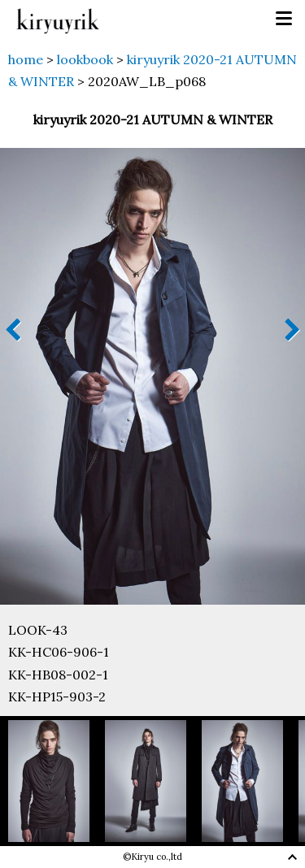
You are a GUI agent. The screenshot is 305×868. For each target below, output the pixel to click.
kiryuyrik (58, 19)
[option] (57, 781)
